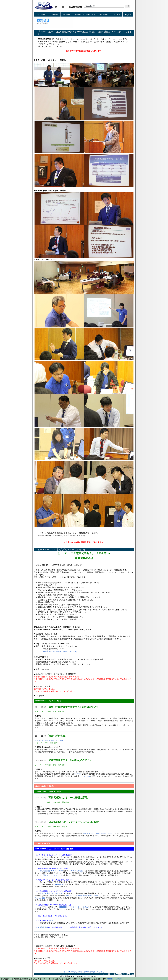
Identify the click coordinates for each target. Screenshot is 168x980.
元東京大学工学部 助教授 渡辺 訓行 (49, 741)
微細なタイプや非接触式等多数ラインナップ (83, 896)
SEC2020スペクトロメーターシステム (98, 833)
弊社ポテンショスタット (53, 875)
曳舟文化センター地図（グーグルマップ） (61, 651)
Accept (110, 979)
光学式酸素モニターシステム (51, 893)
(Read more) (118, 979)
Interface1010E (59, 884)
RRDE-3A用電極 (76, 871)
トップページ (41, 14)
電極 (52, 921)
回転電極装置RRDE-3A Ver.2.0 (51, 871)
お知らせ (55, 14)
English (128, 14)
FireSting (78, 774)
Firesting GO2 (40, 898)
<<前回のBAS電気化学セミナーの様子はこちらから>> (84, 972)
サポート (117, 14)
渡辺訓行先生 (43, 927)
